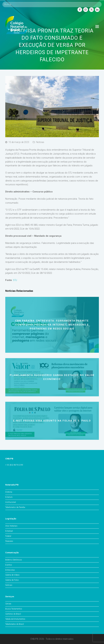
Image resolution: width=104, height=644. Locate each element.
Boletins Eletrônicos (14, 560)
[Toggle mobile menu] (97, 27)
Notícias (40, 142)
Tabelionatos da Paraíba (15, 507)
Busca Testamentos (14, 609)
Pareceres (9, 541)
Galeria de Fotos (12, 580)
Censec (8, 604)
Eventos (9, 565)
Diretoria (9, 492)
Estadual (9, 531)
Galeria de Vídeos (12, 575)
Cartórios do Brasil (13, 614)
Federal (8, 536)
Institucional (11, 502)
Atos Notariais (11, 526)
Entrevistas (10, 570)
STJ (15, 280)
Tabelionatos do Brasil (15, 624)
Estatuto (9, 497)
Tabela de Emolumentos (15, 619)
